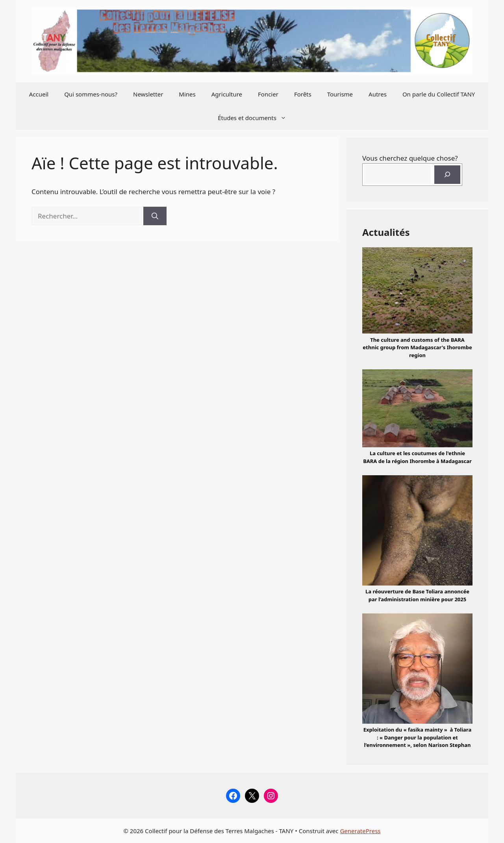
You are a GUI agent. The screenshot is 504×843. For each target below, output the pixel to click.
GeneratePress (360, 831)
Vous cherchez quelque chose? (410, 158)
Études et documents (256, 118)
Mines (187, 94)
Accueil (39, 94)
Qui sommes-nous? (91, 94)
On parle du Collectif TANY (439, 94)
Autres (378, 94)
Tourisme (340, 94)
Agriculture (227, 94)
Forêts (303, 94)
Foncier (268, 94)
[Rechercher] (155, 216)
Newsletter (148, 94)
